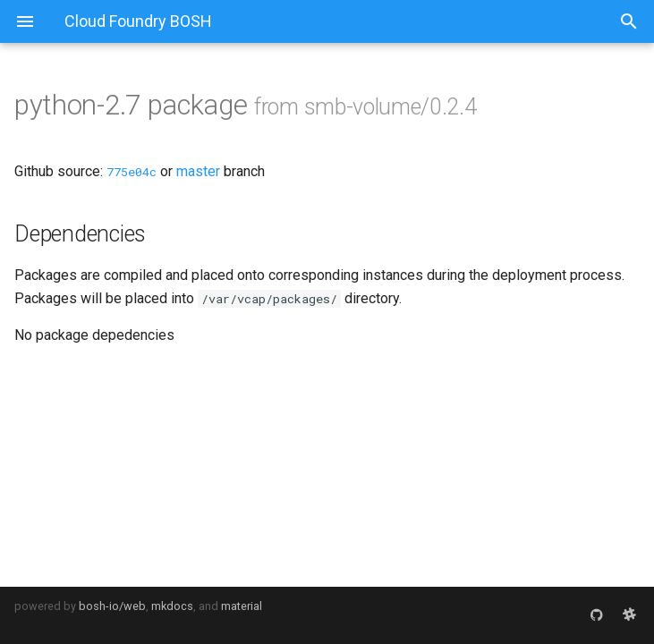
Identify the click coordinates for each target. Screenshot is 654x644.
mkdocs (172, 606)
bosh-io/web (112, 606)
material (242, 606)
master (198, 171)
